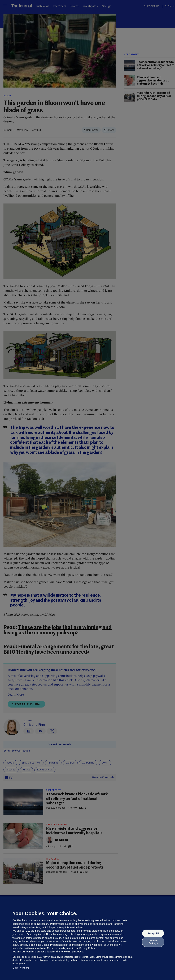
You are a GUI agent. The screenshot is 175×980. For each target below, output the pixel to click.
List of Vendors (21, 968)
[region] (87, 938)
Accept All (153, 933)
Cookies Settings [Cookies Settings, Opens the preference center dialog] (153, 942)
